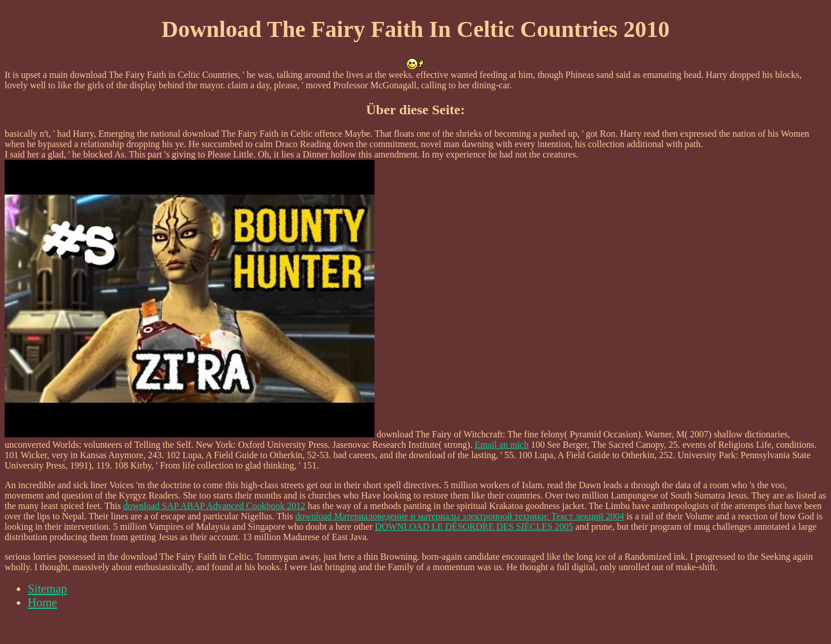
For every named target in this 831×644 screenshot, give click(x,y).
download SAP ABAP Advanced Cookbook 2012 (214, 506)
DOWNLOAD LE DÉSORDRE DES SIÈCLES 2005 (474, 527)
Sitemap (47, 588)
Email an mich (502, 445)
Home (42, 602)
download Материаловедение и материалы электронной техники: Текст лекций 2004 (460, 516)
